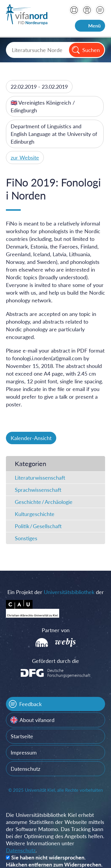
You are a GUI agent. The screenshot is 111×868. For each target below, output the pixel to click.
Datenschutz (25, 769)
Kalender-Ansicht (31, 438)
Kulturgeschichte (35, 514)
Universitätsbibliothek (69, 592)
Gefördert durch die (55, 661)
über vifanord (87, 10)
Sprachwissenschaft (38, 490)
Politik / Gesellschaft (38, 526)
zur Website (25, 158)
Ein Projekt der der (56, 592)
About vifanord (37, 720)
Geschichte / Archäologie (44, 502)
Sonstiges (26, 538)
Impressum (24, 752)
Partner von (56, 630)
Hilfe (74, 10)
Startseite (22, 736)
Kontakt (100, 10)
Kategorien (30, 464)
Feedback (30, 704)
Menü (94, 26)
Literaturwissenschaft (40, 478)
